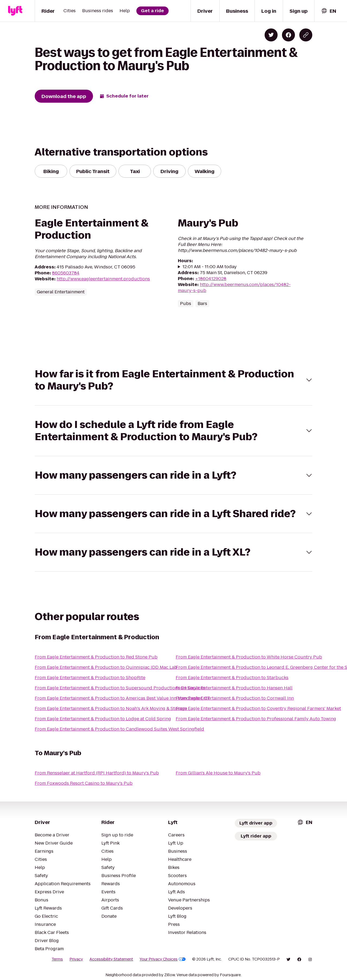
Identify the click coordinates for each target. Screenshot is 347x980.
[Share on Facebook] (288, 35)
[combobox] (329, 11)
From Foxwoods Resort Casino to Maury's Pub (84, 783)
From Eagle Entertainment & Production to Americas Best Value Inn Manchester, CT (122, 698)
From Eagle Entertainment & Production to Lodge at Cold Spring (103, 719)
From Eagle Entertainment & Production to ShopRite (90, 678)
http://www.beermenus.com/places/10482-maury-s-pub (234, 288)
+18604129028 (211, 279)
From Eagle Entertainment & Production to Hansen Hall (234, 688)
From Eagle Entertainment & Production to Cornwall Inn (235, 698)
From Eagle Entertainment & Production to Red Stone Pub (96, 657)
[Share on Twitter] (271, 35)
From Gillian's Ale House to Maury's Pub (218, 773)
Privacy (76, 959)
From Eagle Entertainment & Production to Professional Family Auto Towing (256, 719)
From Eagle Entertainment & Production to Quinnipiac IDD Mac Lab (106, 667)
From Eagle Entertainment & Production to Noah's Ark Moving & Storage (111, 708)
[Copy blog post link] (306, 35)
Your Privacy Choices (163, 959)
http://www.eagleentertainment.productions (103, 279)
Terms (57, 959)
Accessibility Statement (111, 959)
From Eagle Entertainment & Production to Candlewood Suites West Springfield (119, 729)
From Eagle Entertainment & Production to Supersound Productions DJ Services (120, 688)
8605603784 (66, 273)
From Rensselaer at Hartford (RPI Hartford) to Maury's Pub (97, 773)
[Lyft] (15, 11)
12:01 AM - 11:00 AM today (210, 267)
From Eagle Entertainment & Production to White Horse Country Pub (249, 657)
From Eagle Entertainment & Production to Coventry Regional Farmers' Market (258, 708)
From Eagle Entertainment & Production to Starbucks (232, 678)
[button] (173, 380)
